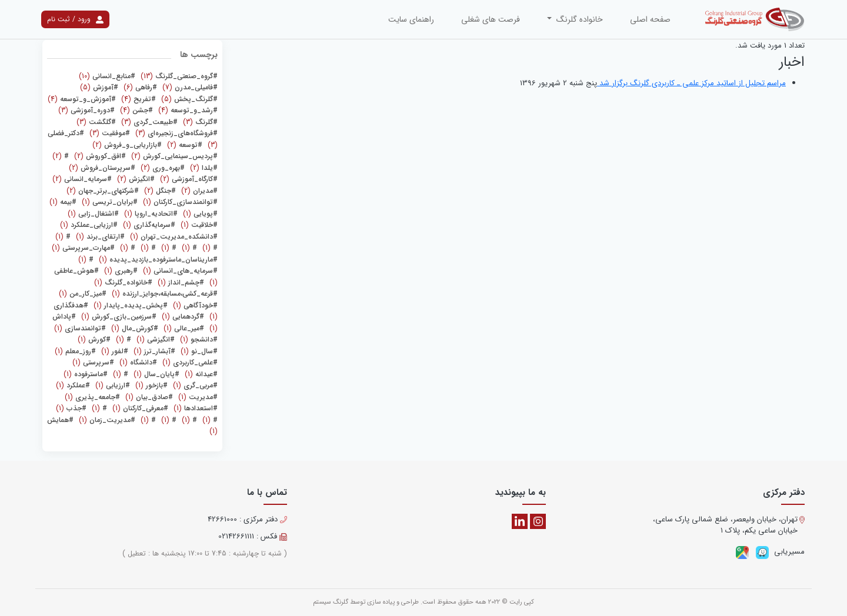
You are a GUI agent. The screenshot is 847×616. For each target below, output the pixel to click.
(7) (189, 87)
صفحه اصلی (650, 19)
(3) (86, 110)
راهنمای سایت (411, 19)
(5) (99, 87)
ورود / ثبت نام (75, 19)
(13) (178, 76)
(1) (179, 202)
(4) (137, 99)
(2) (184, 145)
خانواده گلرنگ (578, 19)
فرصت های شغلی (491, 19)
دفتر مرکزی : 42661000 (247, 520)
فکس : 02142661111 (253, 537)
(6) (139, 87)
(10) (107, 76)
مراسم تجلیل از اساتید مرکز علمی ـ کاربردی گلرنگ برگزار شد (691, 83)
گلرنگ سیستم (331, 602)
